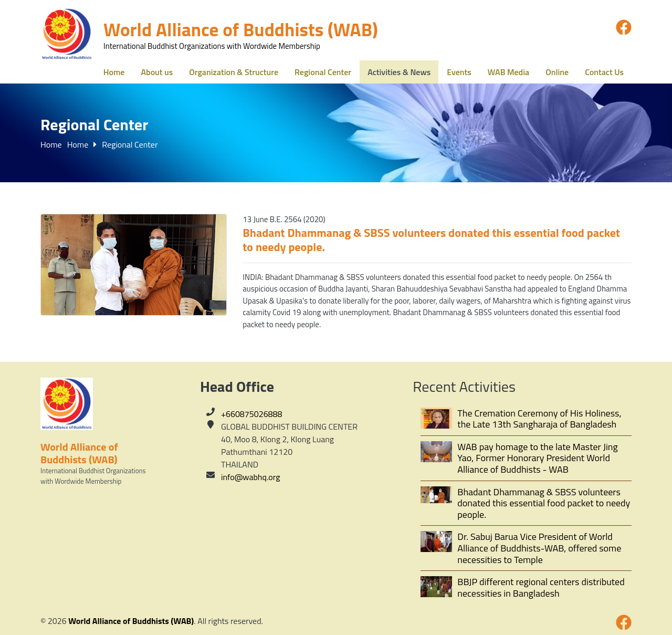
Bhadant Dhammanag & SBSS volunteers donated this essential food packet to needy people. (431, 240)
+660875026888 (251, 414)
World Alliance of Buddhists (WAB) (131, 621)
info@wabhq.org (250, 477)
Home (51, 144)
